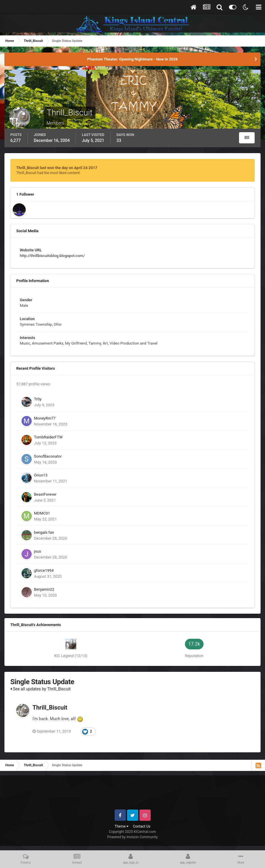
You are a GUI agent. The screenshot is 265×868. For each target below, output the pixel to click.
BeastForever (45, 494)
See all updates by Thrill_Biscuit (40, 689)
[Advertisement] (133, 795)
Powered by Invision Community (132, 837)
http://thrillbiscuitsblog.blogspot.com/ (52, 256)
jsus (38, 551)
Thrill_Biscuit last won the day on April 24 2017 (57, 168)
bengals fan (44, 532)
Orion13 (41, 475)
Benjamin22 (44, 589)
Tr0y (38, 399)
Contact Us (142, 826)
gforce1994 (44, 570)
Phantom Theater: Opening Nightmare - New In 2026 (132, 59)
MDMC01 (42, 513)
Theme (122, 826)
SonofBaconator (48, 456)
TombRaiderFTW (48, 437)
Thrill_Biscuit (50, 707)
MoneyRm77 (45, 418)
